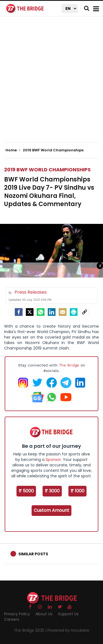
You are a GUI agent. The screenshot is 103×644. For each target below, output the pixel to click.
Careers (12, 619)
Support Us (68, 614)
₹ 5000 (26, 491)
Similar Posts (33, 554)
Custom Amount (51, 510)
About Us (44, 614)
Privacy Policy (17, 614)
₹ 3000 (52, 491)
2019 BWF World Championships (47, 170)
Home (13, 150)
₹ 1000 (77, 491)
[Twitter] (30, 312)
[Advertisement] (51, 84)
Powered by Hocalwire (68, 630)
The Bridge (69, 365)
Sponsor (53, 460)
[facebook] (19, 312)
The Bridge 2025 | (31, 630)
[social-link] (85, 312)
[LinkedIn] (52, 312)
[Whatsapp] (41, 312)
